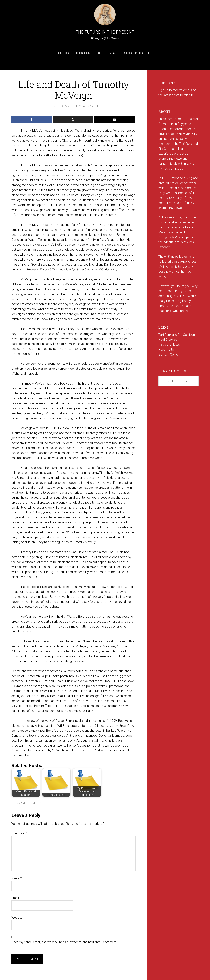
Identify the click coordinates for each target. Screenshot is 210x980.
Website (17, 918)
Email (16, 898)
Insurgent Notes (169, 345)
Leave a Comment (87, 106)
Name (17, 878)
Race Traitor (38, 803)
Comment (19, 833)
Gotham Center (169, 354)
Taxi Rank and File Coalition (177, 335)
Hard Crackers (168, 340)
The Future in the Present (105, 32)
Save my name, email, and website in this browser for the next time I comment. (64, 942)
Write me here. (182, 311)
